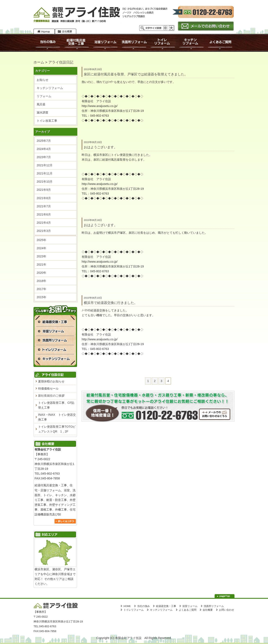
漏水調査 (43, 112)
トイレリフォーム (163, 43)
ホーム (39, 62)
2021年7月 (44, 206)
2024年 (41, 248)
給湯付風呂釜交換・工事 (77, 43)
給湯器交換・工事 (166, 606)
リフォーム (44, 96)
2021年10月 (45, 182)
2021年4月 (44, 223)
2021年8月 (44, 198)
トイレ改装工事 (47, 121)
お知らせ (43, 80)
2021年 (41, 265)
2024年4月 (44, 149)
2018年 (41, 281)
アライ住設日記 (61, 62)
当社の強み (48, 43)
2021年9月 (44, 190)
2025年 (41, 240)
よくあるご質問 (220, 43)
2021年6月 (44, 214)
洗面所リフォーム (134, 43)
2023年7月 (44, 157)
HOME (44, 31)
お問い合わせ (227, 610)
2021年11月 (45, 173)
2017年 (41, 289)
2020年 (41, 273)
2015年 (41, 297)
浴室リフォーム (105, 43)
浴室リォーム (190, 606)
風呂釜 (41, 104)
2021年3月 (44, 231)
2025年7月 (44, 141)
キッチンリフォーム (192, 43)
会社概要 (66, 31)
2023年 (41, 256)
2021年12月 (45, 165)
